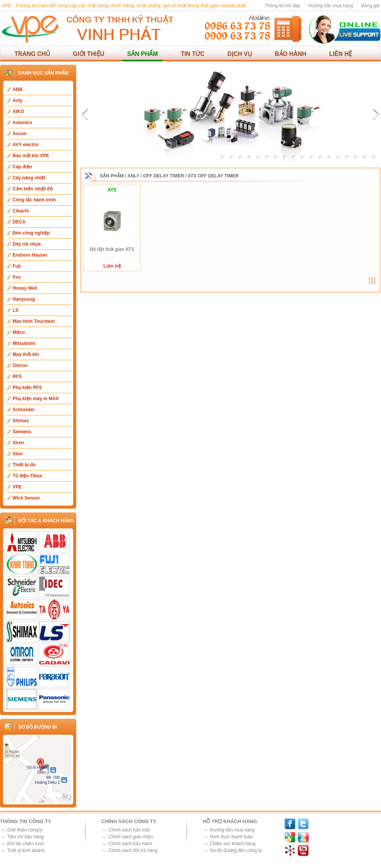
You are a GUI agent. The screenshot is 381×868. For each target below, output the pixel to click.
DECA (19, 222)
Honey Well (25, 288)
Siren (18, 443)
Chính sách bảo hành (130, 844)
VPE (17, 487)
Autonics (22, 123)
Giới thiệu (89, 54)
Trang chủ (32, 54)
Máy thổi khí (26, 354)
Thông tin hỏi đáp (283, 6)
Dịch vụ (240, 54)
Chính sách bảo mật (129, 830)
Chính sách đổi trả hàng (133, 850)
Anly (18, 101)
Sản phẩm (143, 54)
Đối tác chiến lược (26, 844)
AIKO (18, 112)
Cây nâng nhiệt (29, 178)
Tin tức (192, 54)
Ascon (20, 134)
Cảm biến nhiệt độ (33, 189)
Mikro (19, 332)
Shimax (21, 421)
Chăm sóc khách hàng (233, 844)
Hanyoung (24, 299)
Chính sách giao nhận (131, 837)
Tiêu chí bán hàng (26, 837)
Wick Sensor (26, 498)
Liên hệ (341, 54)
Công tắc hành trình (34, 200)
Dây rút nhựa (27, 244)
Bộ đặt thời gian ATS (112, 249)
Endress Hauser (30, 255)
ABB (18, 89)
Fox (17, 277)
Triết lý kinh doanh (26, 850)
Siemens (22, 432)
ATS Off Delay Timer (213, 176)
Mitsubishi (24, 343)
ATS (112, 190)
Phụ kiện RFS (27, 388)
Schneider (24, 410)
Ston (18, 454)
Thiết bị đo (24, 465)
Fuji (17, 266)
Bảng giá (370, 6)
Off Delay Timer (164, 176)
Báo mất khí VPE (31, 156)
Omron (20, 365)
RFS (17, 377)
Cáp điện (22, 167)
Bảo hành (291, 54)
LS (15, 310)
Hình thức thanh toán (231, 837)
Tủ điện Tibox (27, 476)
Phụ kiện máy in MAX (36, 399)
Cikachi (21, 211)
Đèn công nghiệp (31, 233)
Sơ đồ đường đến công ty (236, 850)
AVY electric (26, 145)
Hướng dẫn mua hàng (331, 6)
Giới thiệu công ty (25, 830)
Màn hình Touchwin (34, 321)
